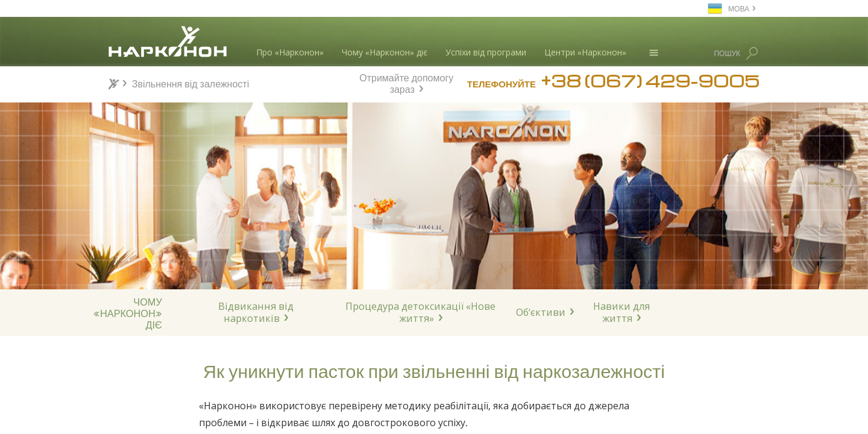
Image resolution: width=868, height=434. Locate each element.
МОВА (739, 8)
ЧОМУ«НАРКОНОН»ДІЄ (128, 313)
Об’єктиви (541, 312)
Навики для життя (621, 312)
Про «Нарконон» (290, 52)
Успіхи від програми (486, 52)
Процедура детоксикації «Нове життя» (420, 312)
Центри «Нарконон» (585, 52)
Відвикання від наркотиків (256, 312)
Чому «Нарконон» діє (385, 52)
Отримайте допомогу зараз (406, 82)
